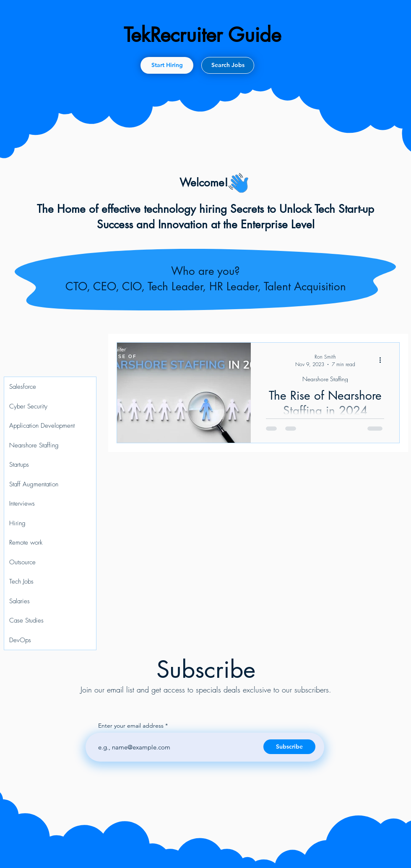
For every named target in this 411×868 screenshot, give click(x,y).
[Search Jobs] (228, 65)
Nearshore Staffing (325, 379)
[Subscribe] (289, 747)
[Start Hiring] (167, 65)
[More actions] (383, 360)
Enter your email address (131, 726)
